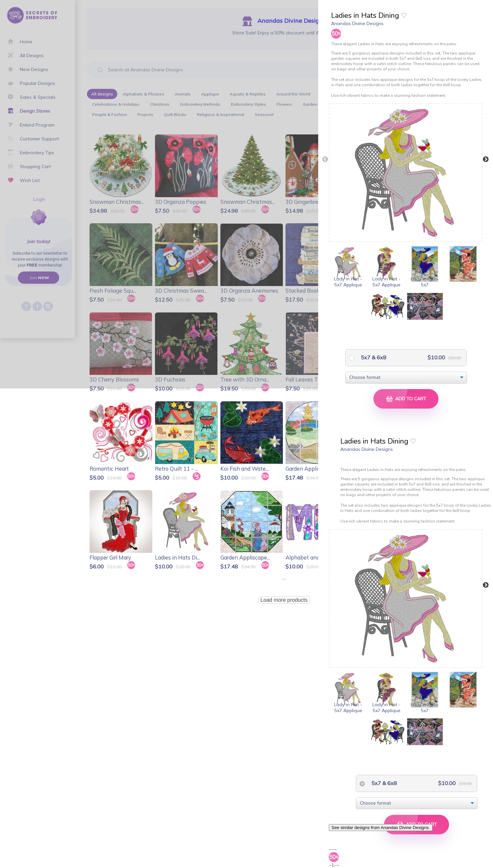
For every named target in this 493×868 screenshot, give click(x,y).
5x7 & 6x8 (373, 357)
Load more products (284, 600)
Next (486, 160)
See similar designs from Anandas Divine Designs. (381, 828)
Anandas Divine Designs (357, 23)
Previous (325, 160)
